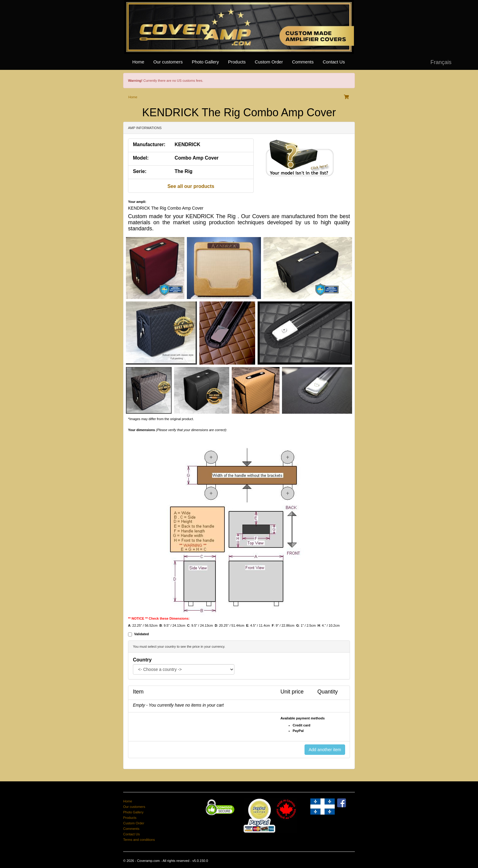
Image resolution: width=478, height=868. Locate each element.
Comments (303, 62)
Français (441, 62)
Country (142, 660)
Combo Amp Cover (197, 158)
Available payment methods (303, 718)
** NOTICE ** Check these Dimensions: (159, 618)
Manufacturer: (149, 144)
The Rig (184, 171)
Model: (141, 158)
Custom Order (269, 62)
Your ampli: (137, 202)
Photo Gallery (205, 62)
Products (237, 62)
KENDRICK (187, 144)
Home (138, 62)
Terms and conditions (139, 840)
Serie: (140, 171)
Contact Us (334, 62)
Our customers (168, 62)
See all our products (191, 186)
